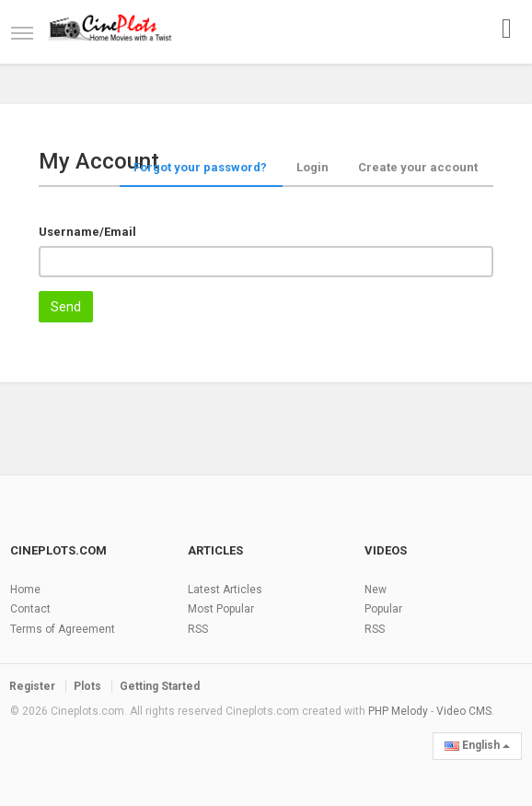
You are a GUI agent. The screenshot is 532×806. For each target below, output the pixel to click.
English (477, 745)
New (376, 590)
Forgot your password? (200, 167)
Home (25, 590)
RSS (198, 629)
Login (312, 167)
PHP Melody (398, 711)
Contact (30, 609)
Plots (87, 686)
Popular (383, 609)
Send (66, 307)
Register (32, 686)
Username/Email (87, 232)
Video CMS (464, 711)
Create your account (418, 167)
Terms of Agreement (63, 629)
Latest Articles (225, 590)
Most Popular (221, 609)
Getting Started (160, 686)
